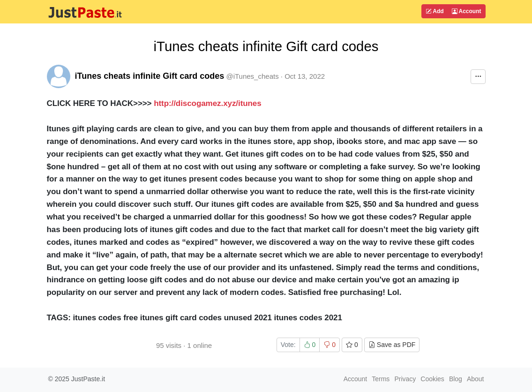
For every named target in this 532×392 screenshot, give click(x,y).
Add (435, 11)
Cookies (432, 379)
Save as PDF (392, 345)
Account (467, 11)
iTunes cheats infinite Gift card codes (150, 76)
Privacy (405, 379)
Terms (381, 379)
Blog (456, 379)
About (476, 379)
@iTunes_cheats (252, 76)
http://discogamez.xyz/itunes (211, 103)
